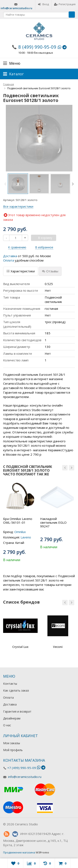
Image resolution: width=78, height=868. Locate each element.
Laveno (26, 537)
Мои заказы (12, 743)
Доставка (10, 256)
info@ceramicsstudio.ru (16, 8)
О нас (7, 725)
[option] (18, 184)
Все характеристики (18, 206)
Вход (43, 4)
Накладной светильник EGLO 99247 (53, 522)
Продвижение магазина (19, 852)
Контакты (10, 684)
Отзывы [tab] (50, 271)
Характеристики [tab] (21, 271)
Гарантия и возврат (17, 711)
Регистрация (65, 4)
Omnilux (20, 532)
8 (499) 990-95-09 (37, 47)
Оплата (9, 260)
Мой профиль (13, 750)
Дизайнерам (12, 718)
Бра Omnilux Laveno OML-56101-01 (18, 521)
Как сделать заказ (16, 690)
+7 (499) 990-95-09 (22, 768)
